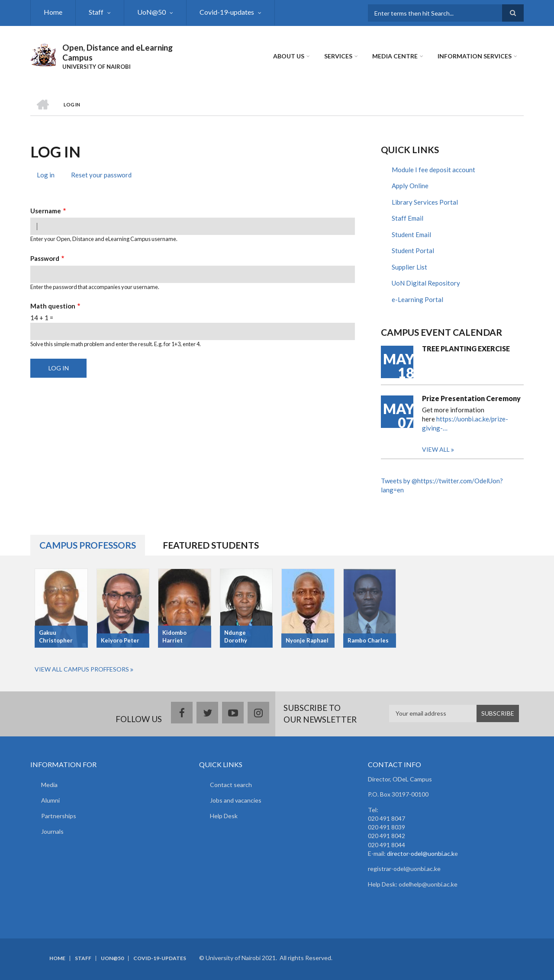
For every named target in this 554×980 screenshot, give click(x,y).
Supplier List (409, 267)
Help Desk (224, 816)
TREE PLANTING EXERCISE (466, 349)
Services (338, 56)
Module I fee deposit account (433, 170)
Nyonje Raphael (307, 640)
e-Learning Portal (417, 299)
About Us (289, 56)
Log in (49, 176)
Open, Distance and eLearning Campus (118, 52)
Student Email (411, 235)
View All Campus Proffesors (82, 669)
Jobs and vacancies (236, 800)
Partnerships (59, 816)
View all (436, 449)
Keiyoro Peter (120, 640)
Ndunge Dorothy (236, 637)
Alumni (50, 800)
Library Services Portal (425, 202)
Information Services (475, 56)
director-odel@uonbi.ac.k (421, 853)
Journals (52, 831)
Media (49, 785)
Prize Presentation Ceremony (471, 398)
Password (45, 258)
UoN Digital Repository (426, 283)
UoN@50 (151, 12)
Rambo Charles (368, 640)
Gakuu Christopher (56, 637)
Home (53, 12)
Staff (96, 12)
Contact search (231, 785)
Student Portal (413, 251)
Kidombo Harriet (174, 637)
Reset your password (101, 175)
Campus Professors (88, 545)
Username (46, 211)
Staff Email (407, 218)
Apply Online (410, 186)
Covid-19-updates (227, 12)
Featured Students (211, 545)
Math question (53, 306)
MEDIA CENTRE (395, 56)
